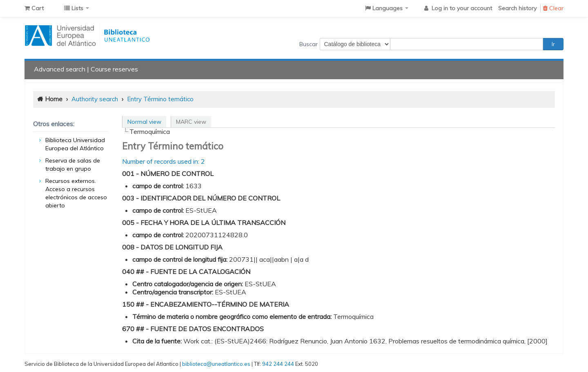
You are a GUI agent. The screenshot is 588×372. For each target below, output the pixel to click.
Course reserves (114, 69)
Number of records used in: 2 (164, 161)
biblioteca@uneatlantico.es (216, 364)
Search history (517, 8)
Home (54, 99)
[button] (34, 8)
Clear (553, 8)
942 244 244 (278, 364)
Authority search (95, 99)
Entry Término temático (160, 99)
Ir (553, 44)
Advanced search (60, 69)
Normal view (144, 122)
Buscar (308, 44)
